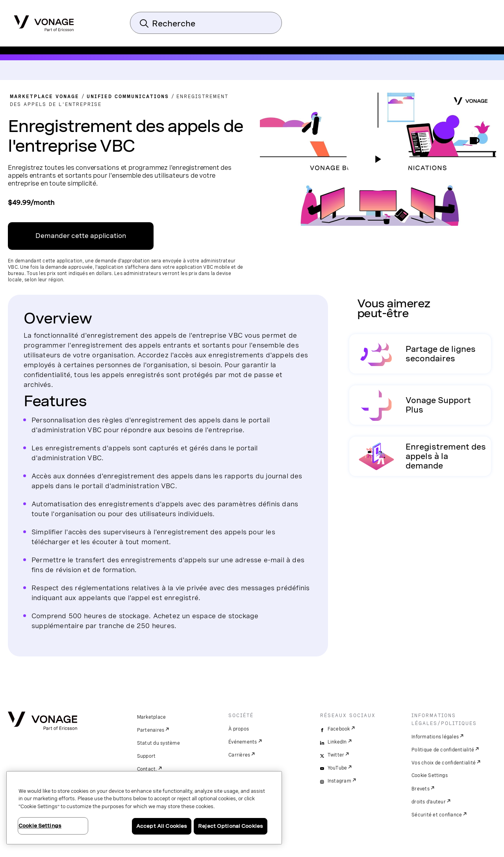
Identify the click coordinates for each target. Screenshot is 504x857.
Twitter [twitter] (336, 755)
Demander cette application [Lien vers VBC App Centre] (81, 236)
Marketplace (152, 717)
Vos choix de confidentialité (444, 763)
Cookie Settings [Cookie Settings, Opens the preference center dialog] (40, 826)
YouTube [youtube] (337, 768)
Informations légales (435, 737)
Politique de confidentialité (443, 750)
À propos (239, 729)
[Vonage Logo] (44, 21)
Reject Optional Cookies (231, 826)
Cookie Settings (430, 775)
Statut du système (158, 743)
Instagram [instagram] (339, 781)
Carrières (239, 755)
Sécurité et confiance (437, 815)
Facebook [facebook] (339, 729)
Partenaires (151, 730)
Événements (243, 742)
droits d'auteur (429, 802)
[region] (144, 808)
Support (146, 756)
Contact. (147, 769)
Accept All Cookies (162, 826)
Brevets (421, 789)
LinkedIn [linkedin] (337, 742)
